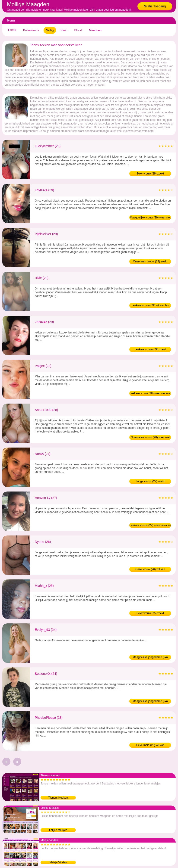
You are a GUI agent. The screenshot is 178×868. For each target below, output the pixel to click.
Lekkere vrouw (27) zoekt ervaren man (150, 526)
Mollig (50, 30)
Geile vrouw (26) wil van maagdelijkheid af (150, 570)
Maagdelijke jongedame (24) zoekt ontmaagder (150, 658)
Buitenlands (31, 30)
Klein (64, 30)
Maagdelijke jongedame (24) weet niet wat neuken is (150, 702)
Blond (78, 30)
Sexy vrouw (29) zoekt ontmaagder (150, 174)
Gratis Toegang (155, 6)
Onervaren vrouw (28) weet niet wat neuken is (150, 438)
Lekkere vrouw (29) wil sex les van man (150, 306)
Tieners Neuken (58, 798)
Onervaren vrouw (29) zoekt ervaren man (150, 262)
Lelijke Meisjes (58, 830)
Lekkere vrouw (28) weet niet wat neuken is (150, 394)
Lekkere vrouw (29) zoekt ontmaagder (150, 350)
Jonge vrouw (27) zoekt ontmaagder (150, 482)
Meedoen (95, 30)
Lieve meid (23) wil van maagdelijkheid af (150, 746)
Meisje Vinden (58, 862)
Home (12, 30)
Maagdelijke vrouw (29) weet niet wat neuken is (150, 218)
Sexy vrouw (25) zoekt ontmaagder (150, 614)
